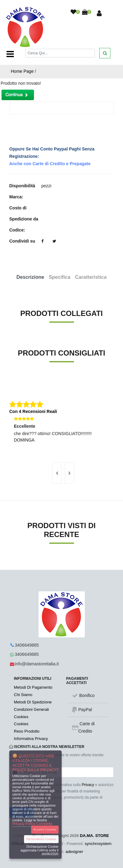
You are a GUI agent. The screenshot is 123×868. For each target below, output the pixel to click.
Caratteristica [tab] (91, 277)
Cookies (21, 717)
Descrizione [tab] (30, 277)
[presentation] (57, 473)
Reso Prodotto (27, 731)
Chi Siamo (23, 695)
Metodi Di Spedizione (33, 702)
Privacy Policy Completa (32, 824)
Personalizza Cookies (41, 839)
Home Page (22, 71)
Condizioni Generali (31, 709)
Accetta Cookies (45, 829)
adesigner (74, 852)
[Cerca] (60, 53)
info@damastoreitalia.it (37, 664)
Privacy (88, 785)
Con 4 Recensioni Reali (33, 411)
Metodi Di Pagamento (33, 687)
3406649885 (27, 645)
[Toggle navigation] (10, 54)
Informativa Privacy (31, 739)
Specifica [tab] (59, 277)
